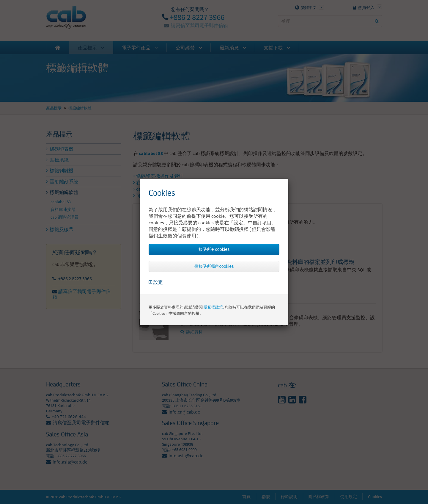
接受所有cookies (214, 249)
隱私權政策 (213, 307)
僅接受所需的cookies (214, 266)
